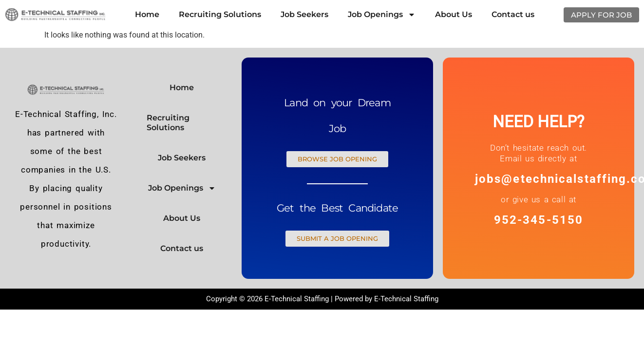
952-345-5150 (539, 220)
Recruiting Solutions (220, 14)
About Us (454, 14)
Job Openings (382, 15)
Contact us (513, 14)
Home (147, 14)
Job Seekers (304, 14)
